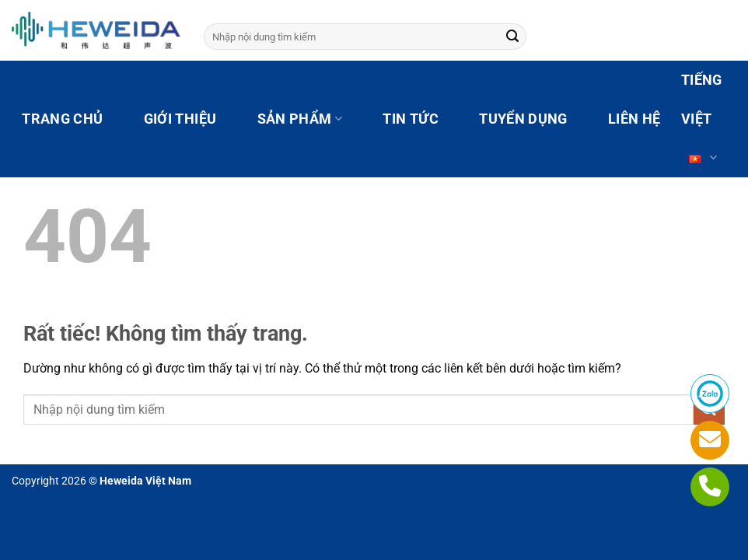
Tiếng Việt (702, 125)
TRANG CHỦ (62, 119)
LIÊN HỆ (634, 119)
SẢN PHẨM (300, 119)
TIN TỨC (410, 119)
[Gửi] (512, 37)
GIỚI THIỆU (180, 119)
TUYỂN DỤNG (523, 119)
